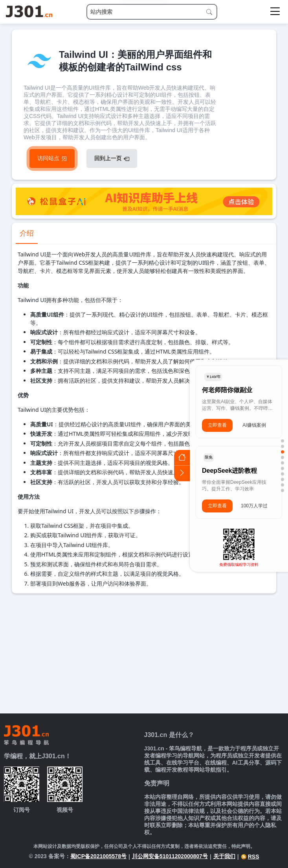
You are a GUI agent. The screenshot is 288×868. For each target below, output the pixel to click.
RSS (250, 857)
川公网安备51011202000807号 (170, 856)
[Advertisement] (144, 652)
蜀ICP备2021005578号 (98, 856)
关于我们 (224, 856)
